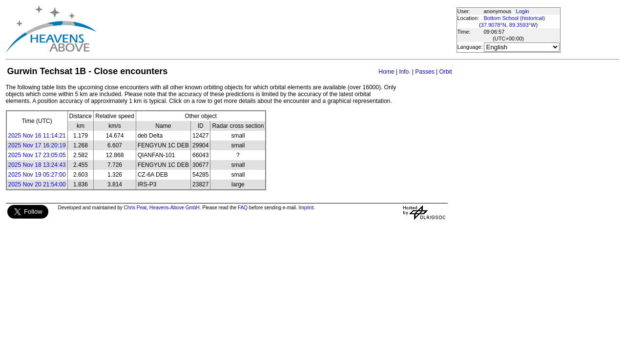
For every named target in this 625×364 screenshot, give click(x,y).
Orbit (445, 72)
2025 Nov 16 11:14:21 (37, 136)
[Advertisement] (276, 29)
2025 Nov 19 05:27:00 (37, 175)
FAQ (243, 208)
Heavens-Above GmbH (175, 208)
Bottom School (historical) (514, 18)
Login (523, 11)
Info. (405, 72)
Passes (425, 72)
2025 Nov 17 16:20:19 (37, 145)
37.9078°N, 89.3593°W (509, 25)
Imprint (306, 208)
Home (386, 72)
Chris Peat (135, 208)
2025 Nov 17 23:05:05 (37, 155)
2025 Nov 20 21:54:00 (37, 184)
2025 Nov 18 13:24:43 (37, 165)
